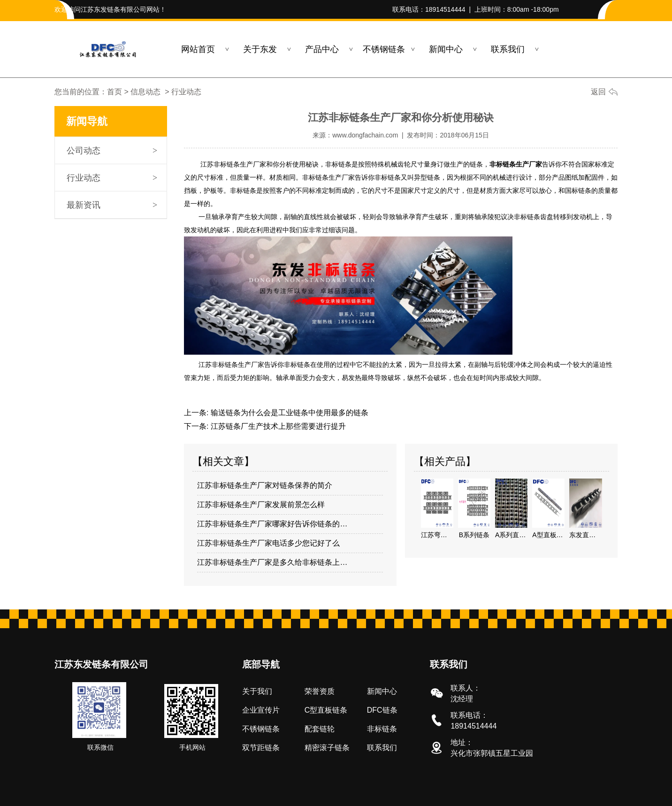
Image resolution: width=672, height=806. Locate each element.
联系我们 (508, 49)
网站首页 (198, 49)
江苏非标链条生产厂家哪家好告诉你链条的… (272, 524)
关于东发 (260, 49)
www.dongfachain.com (365, 135)
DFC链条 (382, 710)
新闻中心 (446, 49)
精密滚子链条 (327, 748)
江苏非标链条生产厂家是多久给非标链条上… (272, 562)
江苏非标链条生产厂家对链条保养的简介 (265, 485)
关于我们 (257, 691)
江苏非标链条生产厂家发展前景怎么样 (261, 505)
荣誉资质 (320, 691)
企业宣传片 (261, 710)
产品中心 (322, 49)
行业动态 (84, 178)
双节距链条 (261, 748)
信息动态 (145, 92)
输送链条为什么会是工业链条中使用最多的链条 (288, 413)
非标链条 (382, 729)
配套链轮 (320, 729)
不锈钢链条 (384, 49)
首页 (115, 92)
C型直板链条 (326, 710)
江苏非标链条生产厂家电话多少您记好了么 (268, 543)
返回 (598, 92)
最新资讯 (84, 205)
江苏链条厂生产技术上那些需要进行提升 (277, 426)
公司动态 (84, 151)
